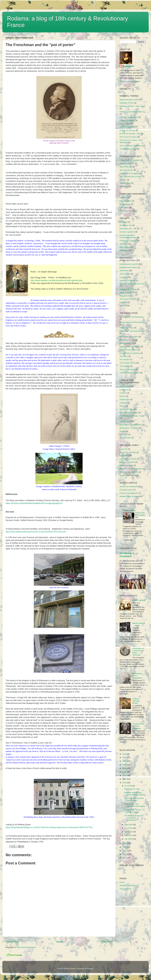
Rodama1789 (128, 66)
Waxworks (124, 250)
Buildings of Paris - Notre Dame (132, 106)
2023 (125, 765)
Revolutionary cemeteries (130, 346)
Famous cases (126, 201)
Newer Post (12, 942)
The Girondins (125, 438)
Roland (122, 431)
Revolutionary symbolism (130, 353)
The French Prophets (128, 299)
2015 (125, 850)
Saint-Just (124, 434)
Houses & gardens (127, 232)
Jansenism (124, 270)
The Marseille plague (128, 149)
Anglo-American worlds (129, 99)
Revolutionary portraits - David (132, 416)
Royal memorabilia (127, 475)
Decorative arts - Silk (128, 228)
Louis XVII (124, 455)
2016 (125, 847)
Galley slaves (125, 204)
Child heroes (125, 386)
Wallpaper (124, 244)
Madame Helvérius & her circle (132, 284)
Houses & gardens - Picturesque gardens (128, 236)
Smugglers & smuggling (129, 173)
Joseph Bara (125, 399)
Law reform (124, 207)
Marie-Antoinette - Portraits (131, 469)
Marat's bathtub (139, 600)
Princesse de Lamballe (129, 472)
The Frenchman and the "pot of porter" (134, 799)
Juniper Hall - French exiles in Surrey (133, 811)
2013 (125, 858)
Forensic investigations (129, 493)
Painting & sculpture (128, 241)
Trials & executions (127, 369)
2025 (125, 757)
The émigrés (125, 366)
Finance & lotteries (127, 120)
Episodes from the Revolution (132, 317)
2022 (125, 768)
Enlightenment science (129, 264)
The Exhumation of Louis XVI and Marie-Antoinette (138, 650)
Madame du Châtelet (128, 289)
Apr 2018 (129, 832)
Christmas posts (126, 490)
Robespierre (125, 421)
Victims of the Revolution (130, 373)
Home (60, 942)
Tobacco (123, 180)
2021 (125, 772)
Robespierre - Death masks (131, 425)
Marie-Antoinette (126, 465)
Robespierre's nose (132, 789)
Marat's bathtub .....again (139, 624)
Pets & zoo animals (127, 130)
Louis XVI (123, 449)
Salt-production (126, 167)
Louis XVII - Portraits (128, 459)
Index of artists (126, 889)
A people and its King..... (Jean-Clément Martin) (134, 794)
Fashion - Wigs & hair (128, 117)
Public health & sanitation (130, 160)
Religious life (125, 296)
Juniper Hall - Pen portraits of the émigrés (135, 805)
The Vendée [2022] (127, 363)
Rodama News (129, 510)
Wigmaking (124, 186)
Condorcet (124, 389)
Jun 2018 (129, 828)
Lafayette (123, 403)
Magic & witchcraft (127, 292)
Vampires (123, 302)
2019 (125, 779)
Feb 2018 (129, 835)
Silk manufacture (126, 170)
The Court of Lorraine (128, 137)
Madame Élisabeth (127, 462)
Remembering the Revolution (131, 322)
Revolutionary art (126, 343)
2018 (125, 783)
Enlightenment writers (128, 267)
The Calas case (126, 211)
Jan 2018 (129, 839)
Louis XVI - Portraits (128, 452)
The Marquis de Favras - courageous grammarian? (134, 818)
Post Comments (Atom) (26, 947)
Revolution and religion (129, 336)
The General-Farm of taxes (131, 176)
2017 (125, 843)
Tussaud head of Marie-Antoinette (138, 726)
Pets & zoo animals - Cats (130, 133)
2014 (125, 854)
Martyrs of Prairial (127, 409)
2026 (125, 754)
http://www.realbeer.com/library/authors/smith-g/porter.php (56, 280)
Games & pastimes (127, 127)
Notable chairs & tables (129, 496)
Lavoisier (123, 277)
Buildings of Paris (127, 103)
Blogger (90, 968)
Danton (123, 396)
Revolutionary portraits (129, 412)
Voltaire (123, 306)
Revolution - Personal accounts (132, 331)
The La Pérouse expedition (131, 146)
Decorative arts (126, 225)
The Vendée (124, 359)
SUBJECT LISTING (128, 885)
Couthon (123, 393)
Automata (123, 222)
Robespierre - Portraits (129, 428)
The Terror (124, 356)
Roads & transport (127, 163)
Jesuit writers (125, 274)
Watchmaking (125, 183)
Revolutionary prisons (128, 350)
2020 (125, 775)
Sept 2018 (129, 825)
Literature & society (127, 280)
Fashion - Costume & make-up (132, 112)
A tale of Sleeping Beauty (136, 701)
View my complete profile (130, 81)
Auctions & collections (129, 486)
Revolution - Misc (127, 328)
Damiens (123, 197)
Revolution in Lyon (127, 340)
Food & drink (125, 124)
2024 (125, 761)
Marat (122, 406)
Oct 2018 (129, 786)
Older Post (106, 942)
